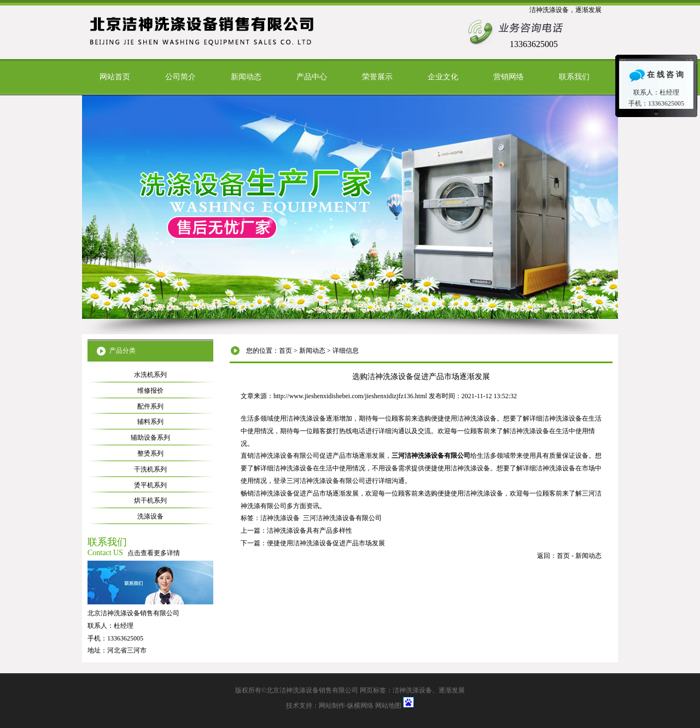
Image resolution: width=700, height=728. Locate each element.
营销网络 (509, 77)
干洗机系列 (150, 469)
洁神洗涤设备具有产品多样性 (310, 531)
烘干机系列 (150, 500)
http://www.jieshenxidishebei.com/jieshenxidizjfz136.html (350, 396)
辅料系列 (150, 422)
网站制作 (332, 706)
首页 (285, 351)
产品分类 (122, 351)
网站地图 (388, 706)
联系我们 (574, 77)
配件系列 (150, 406)
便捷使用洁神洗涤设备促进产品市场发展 (326, 543)
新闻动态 (246, 77)
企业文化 (443, 77)
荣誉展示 (377, 77)
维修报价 (150, 391)
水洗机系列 (150, 375)
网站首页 (115, 77)
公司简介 (180, 77)
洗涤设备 (150, 516)
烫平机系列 (150, 485)
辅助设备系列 (150, 438)
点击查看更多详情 (154, 553)
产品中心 (312, 77)
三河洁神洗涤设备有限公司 (342, 518)
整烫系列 (150, 453)
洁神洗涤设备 (280, 518)
